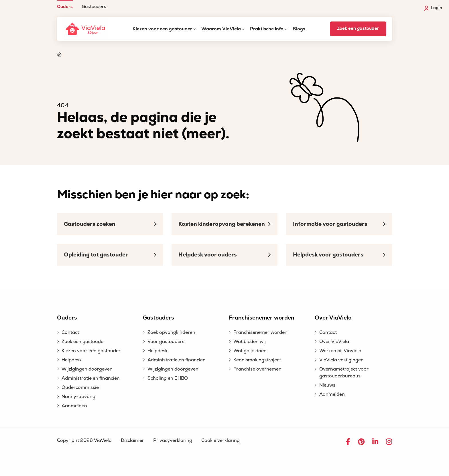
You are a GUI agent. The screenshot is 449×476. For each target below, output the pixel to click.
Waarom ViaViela (221, 29)
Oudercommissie (80, 387)
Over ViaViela (334, 342)
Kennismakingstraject (257, 360)
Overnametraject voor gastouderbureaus (344, 373)
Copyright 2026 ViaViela (84, 440)
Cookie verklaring (220, 440)
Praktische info (267, 29)
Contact (70, 332)
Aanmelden (74, 406)
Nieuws (327, 385)
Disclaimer (132, 440)
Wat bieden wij (250, 342)
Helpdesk (72, 360)
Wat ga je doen (250, 351)
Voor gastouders (166, 342)
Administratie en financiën (91, 378)
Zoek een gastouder (358, 29)
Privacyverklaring (173, 440)
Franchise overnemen (257, 369)
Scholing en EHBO (168, 378)
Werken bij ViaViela (340, 351)
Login (433, 8)
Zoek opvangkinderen (171, 332)
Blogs (299, 29)
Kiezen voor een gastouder (162, 29)
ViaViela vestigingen (341, 360)
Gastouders (94, 6)
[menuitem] (65, 4)
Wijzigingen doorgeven (87, 369)
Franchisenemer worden (260, 332)
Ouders (65, 6)
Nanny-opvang (78, 397)
